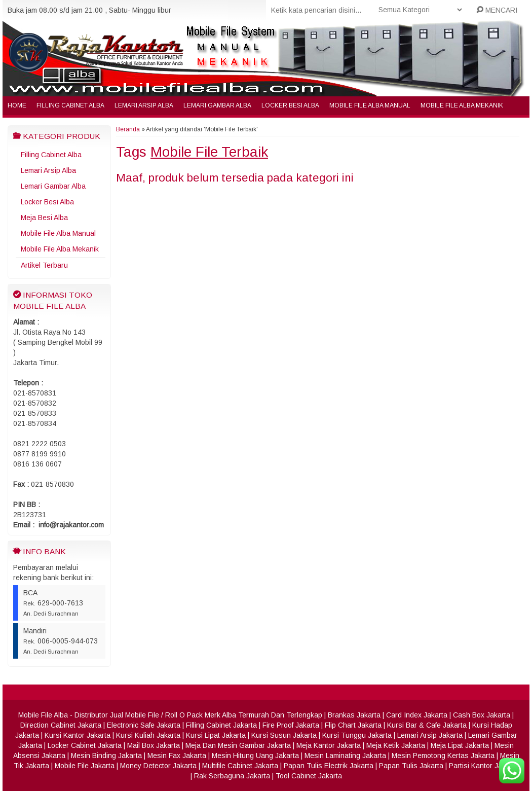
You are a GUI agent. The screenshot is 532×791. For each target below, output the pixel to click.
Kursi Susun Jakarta (284, 735)
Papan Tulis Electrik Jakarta (329, 766)
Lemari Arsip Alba (144, 105)
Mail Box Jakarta (154, 745)
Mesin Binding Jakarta (106, 756)
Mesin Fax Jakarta (177, 756)
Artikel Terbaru (44, 265)
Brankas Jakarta (354, 715)
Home (17, 105)
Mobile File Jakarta (85, 766)
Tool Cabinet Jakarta (309, 776)
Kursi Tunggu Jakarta (357, 735)
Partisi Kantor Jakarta (484, 766)
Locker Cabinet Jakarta (85, 745)
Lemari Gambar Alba (217, 105)
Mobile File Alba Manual (370, 105)
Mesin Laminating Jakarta (345, 756)
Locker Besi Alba (290, 105)
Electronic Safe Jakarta (144, 725)
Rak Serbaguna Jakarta (232, 776)
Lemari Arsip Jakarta (430, 735)
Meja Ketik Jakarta (396, 745)
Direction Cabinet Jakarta (61, 725)
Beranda (128, 129)
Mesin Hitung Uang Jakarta (255, 756)
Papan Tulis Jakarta (411, 766)
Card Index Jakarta (417, 715)
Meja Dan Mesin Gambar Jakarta (238, 745)
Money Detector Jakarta (158, 766)
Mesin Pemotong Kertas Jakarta (443, 756)
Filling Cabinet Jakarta (221, 725)
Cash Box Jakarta (482, 715)
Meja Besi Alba (44, 218)
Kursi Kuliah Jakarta (148, 735)
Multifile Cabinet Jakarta (240, 766)
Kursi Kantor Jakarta (78, 735)
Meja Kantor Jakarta (329, 745)
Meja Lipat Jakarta (460, 745)
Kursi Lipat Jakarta (216, 735)
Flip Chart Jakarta (353, 725)
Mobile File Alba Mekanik (462, 105)
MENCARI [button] (497, 10)
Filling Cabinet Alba (70, 105)
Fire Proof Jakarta (291, 725)
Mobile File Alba (43, 715)
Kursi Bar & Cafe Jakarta (427, 725)
